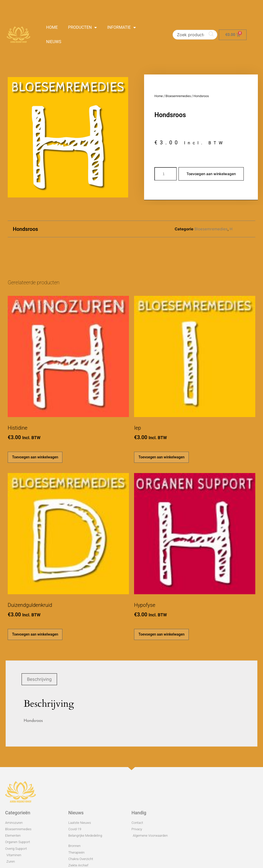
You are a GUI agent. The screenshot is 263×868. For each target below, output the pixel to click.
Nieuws (54, 42)
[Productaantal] (165, 174)
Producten (82, 27)
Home (52, 27)
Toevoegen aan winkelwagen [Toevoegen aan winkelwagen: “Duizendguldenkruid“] (35, 634)
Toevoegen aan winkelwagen (211, 174)
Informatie (121, 27)
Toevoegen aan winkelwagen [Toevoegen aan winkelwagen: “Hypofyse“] (161, 634)
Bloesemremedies (178, 96)
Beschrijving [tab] (39, 679)
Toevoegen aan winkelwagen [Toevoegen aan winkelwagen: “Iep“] (161, 457)
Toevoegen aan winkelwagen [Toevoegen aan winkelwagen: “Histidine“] (35, 457)
